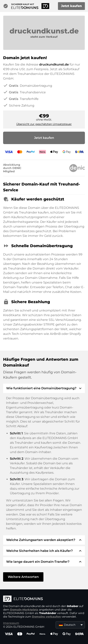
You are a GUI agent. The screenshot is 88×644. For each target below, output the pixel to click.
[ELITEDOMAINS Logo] (44, 599)
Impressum (11, 623)
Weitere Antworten (23, 577)
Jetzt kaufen (71, 6)
